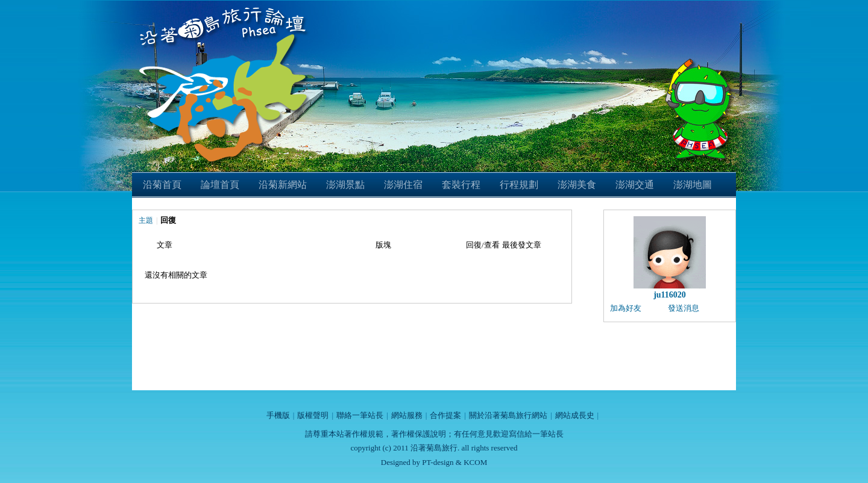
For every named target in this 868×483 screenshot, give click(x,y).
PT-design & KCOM (454, 462)
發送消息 (684, 308)
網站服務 (407, 415)
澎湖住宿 (403, 185)
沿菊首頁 (162, 185)
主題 (146, 220)
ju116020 (670, 295)
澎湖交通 (635, 185)
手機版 (278, 415)
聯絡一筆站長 (360, 415)
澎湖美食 (577, 185)
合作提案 (445, 415)
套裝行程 (461, 185)
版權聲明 (313, 415)
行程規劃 (519, 185)
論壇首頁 (220, 185)
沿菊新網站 (283, 185)
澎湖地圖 (693, 185)
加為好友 (626, 308)
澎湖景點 (345, 185)
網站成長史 (575, 415)
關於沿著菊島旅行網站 (508, 415)
